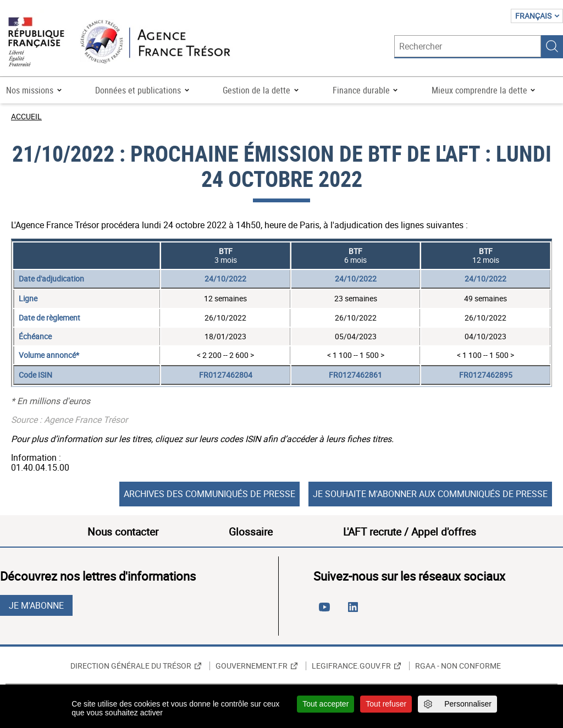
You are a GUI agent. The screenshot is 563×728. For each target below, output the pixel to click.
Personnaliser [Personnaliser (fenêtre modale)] (468, 704)
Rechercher (552, 46)
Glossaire (251, 532)
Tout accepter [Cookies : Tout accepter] (325, 704)
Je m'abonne (36, 605)
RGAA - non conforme (458, 666)
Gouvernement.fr (252, 666)
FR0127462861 (355, 375)
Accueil (26, 116)
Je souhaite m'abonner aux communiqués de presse (430, 494)
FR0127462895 (486, 375)
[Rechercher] (468, 46)
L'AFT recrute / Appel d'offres (410, 532)
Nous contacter (123, 532)
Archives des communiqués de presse (209, 494)
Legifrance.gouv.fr (351, 666)
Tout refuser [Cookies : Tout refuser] (386, 704)
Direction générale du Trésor (131, 666)
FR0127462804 (226, 375)
